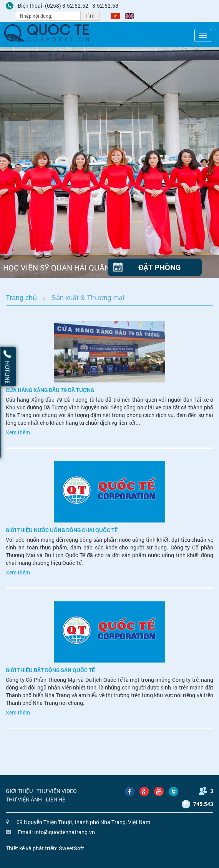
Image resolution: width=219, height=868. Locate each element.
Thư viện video (57, 791)
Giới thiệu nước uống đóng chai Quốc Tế (62, 530)
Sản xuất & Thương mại (88, 298)
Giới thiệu (19, 791)
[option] (109, 163)
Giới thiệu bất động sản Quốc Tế (50, 670)
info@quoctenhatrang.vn (65, 832)
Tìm (90, 16)
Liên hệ (56, 799)
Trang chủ (21, 298)
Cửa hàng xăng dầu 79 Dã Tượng (50, 390)
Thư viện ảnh (24, 799)
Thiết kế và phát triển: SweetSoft (45, 848)
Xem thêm (18, 432)
